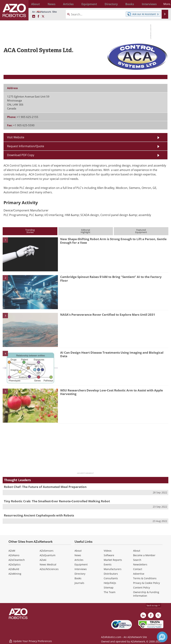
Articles (79, 560)
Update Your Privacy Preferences (30, 639)
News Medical (48, 564)
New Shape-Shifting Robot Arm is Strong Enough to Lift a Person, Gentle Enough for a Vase (113, 241)
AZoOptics (15, 564)
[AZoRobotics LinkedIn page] (34, 16)
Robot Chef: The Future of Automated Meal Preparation (45, 487)
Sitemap (109, 588)
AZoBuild (14, 569)
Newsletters (140, 564)
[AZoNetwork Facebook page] (38, 16)
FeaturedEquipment (141, 231)
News (78, 555)
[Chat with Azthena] (162, 637)
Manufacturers (113, 569)
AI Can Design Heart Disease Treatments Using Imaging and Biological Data (112, 354)
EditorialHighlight (85, 231)
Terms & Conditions (145, 578)
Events (108, 564)
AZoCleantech (17, 560)
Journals (79, 583)
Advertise (139, 574)
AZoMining (15, 574)
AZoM (12, 551)
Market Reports (113, 560)
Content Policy (142, 588)
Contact (138, 569)
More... (163, 4)
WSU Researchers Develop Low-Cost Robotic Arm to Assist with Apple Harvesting (112, 392)
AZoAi (43, 560)
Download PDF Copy (21, 155)
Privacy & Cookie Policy (146, 583)
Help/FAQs (110, 583)
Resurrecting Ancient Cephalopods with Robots (39, 515)
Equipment (81, 564)
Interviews (81, 569)
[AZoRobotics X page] (43, 16)
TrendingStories (30, 231)
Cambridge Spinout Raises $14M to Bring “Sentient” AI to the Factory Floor (111, 279)
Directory (80, 574)
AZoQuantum (48, 555)
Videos (108, 551)
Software (109, 555)
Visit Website (16, 137)
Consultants (111, 578)
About (78, 551)
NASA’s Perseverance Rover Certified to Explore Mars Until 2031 (108, 315)
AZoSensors (47, 551)
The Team (110, 592)
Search (137, 560)
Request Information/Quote (26, 146)
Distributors (111, 574)
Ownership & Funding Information (146, 594)
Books (78, 578)
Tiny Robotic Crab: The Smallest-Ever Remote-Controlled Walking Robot (57, 501)
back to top (153, 605)
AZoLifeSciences (49, 569)
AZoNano (14, 555)
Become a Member (144, 555)
